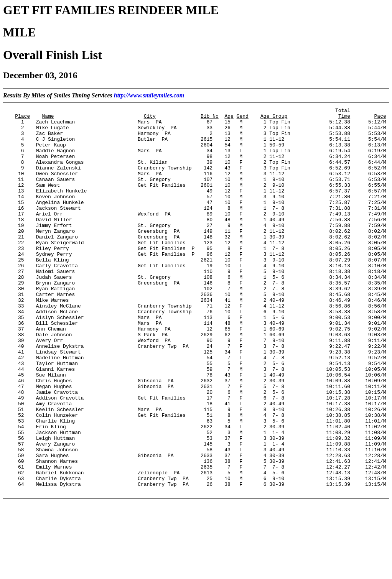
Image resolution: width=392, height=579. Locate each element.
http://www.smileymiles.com (149, 95)
